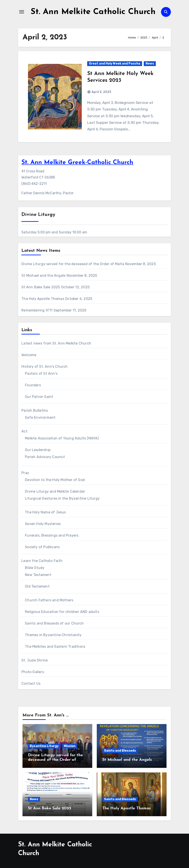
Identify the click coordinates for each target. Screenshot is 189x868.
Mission (70, 746)
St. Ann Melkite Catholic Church (93, 12)
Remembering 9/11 (37, 310)
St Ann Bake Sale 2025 (41, 287)
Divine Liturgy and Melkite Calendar (55, 491)
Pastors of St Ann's (41, 374)
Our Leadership (38, 450)
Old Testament (37, 586)
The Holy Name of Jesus (45, 512)
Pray (25, 473)
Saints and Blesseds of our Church (54, 623)
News (150, 64)
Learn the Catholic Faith (42, 561)
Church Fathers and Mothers (49, 600)
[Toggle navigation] (22, 12)
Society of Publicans (42, 547)
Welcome (29, 355)
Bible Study (35, 568)
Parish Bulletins (35, 410)
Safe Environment (40, 417)
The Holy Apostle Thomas (43, 299)
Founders (33, 385)
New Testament (38, 575)
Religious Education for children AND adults (62, 612)
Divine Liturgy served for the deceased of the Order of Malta (73, 264)
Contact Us (31, 683)
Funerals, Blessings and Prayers (52, 535)
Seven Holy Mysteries (43, 524)
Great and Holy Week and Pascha (115, 64)
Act (24, 431)
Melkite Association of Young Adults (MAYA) (62, 438)
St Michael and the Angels (43, 276)
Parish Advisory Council (45, 457)
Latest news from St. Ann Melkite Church (56, 343)
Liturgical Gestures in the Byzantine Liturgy (62, 498)
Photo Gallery (33, 672)
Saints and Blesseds (120, 751)
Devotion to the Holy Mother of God (55, 480)
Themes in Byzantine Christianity (53, 635)
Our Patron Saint (39, 397)
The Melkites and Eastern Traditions (55, 647)
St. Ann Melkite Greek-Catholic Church (77, 163)
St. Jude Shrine (35, 660)
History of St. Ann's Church (44, 367)
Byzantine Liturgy (44, 746)
